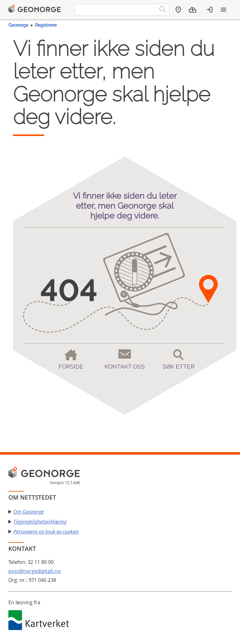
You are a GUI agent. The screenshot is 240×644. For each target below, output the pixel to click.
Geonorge (18, 25)
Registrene (46, 25)
